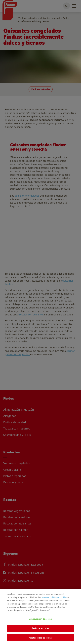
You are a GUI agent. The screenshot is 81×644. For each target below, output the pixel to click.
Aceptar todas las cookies (40, 638)
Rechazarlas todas (40, 628)
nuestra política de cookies (54, 597)
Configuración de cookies (40, 619)
